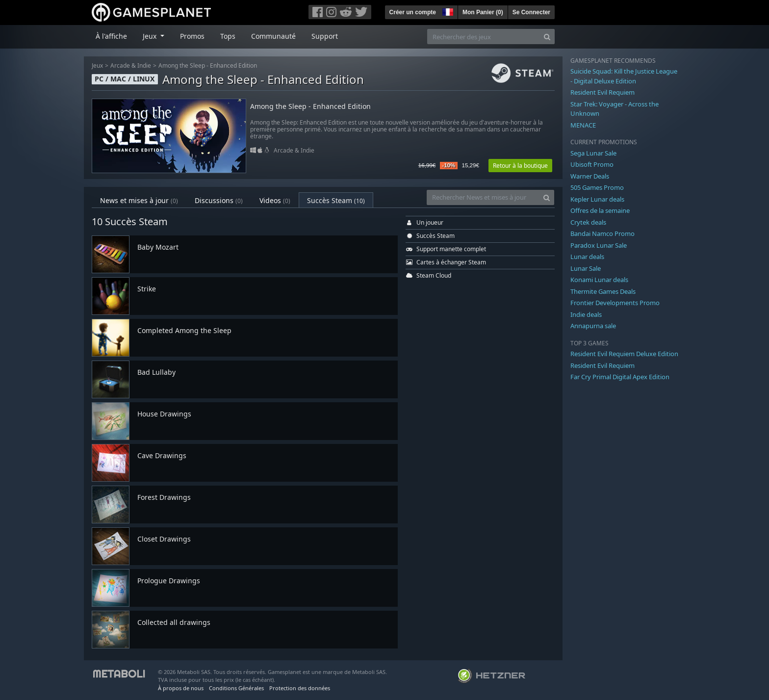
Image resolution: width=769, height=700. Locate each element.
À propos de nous (181, 688)
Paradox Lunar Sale (599, 245)
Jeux (97, 65)
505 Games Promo (597, 187)
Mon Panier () (483, 12)
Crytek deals (588, 222)
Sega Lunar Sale (593, 153)
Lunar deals (587, 257)
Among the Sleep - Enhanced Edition (208, 65)
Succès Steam (336, 200)
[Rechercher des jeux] (484, 37)
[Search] (547, 37)
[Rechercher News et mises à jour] (483, 197)
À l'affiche (111, 36)
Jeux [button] (151, 36)
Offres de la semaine (600, 210)
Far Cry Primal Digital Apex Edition (620, 377)
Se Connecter (531, 12)
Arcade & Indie (131, 65)
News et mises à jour (139, 200)
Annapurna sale (593, 326)
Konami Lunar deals (599, 280)
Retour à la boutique (520, 166)
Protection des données (300, 688)
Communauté (273, 36)
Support (325, 36)
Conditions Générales (236, 688)
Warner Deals (590, 176)
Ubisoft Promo (592, 164)
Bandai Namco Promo (602, 233)
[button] (447, 11)
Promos (192, 36)
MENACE (583, 125)
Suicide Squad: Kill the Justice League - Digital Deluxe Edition (624, 76)
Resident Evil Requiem (602, 92)
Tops (228, 36)
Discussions (219, 200)
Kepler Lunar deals (597, 199)
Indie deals (586, 314)
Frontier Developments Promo (615, 303)
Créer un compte (413, 12)
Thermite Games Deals (603, 291)
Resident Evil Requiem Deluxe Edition (624, 354)
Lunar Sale (586, 268)
